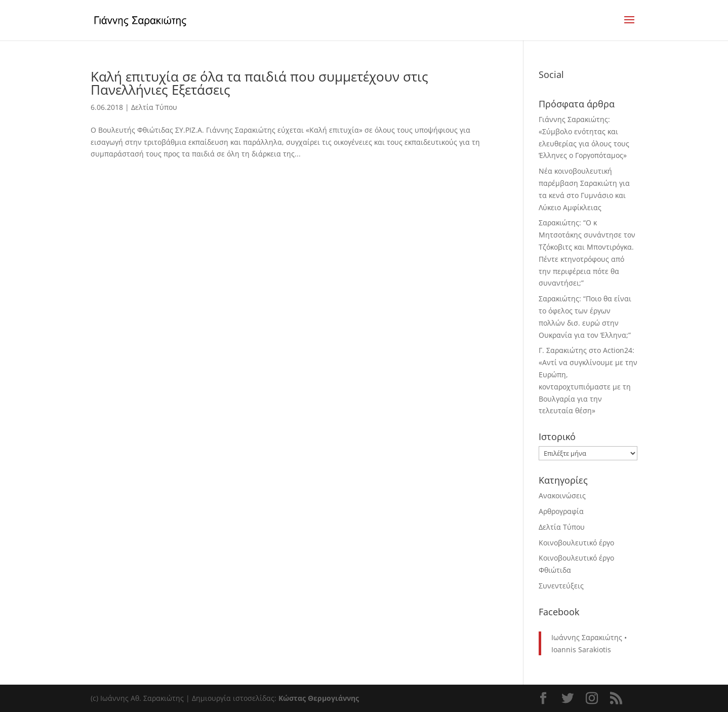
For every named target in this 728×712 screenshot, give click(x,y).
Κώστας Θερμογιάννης (319, 698)
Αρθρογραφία (561, 511)
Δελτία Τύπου (154, 107)
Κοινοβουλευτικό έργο (576, 543)
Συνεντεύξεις (561, 586)
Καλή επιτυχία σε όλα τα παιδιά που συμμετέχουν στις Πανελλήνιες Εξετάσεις (259, 83)
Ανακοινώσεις (562, 496)
